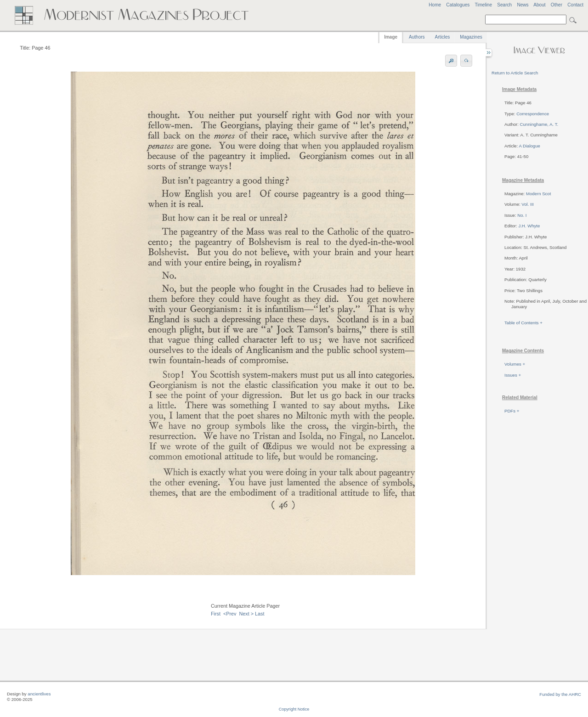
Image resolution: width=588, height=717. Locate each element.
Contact (575, 5)
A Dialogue (529, 146)
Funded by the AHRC (560, 694)
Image (391, 37)
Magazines (471, 37)
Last (260, 614)
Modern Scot (538, 194)
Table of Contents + (523, 323)
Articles (443, 37)
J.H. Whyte (529, 226)
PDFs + (512, 411)
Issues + (513, 375)
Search (504, 5)
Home (435, 5)
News (523, 5)
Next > (247, 614)
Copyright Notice (294, 709)
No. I (522, 215)
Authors (417, 37)
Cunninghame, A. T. (539, 124)
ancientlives (39, 694)
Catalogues (458, 5)
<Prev (230, 614)
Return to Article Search (515, 73)
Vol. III (528, 204)
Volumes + (515, 364)
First (216, 614)
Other (557, 5)
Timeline (483, 5)
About (539, 5)
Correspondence (533, 114)
